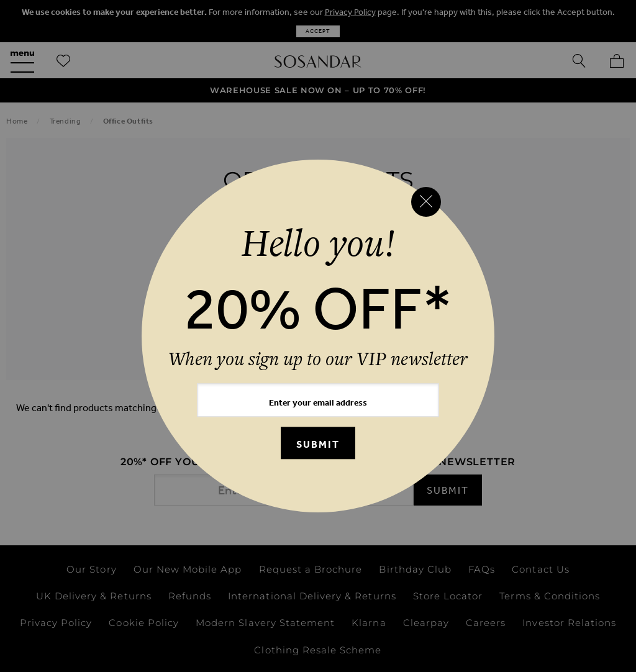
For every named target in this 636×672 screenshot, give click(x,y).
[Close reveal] (426, 202)
